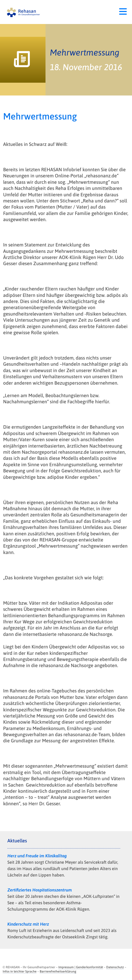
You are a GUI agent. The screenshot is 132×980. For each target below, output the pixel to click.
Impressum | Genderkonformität (81, 967)
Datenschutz (115, 967)
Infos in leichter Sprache (20, 971)
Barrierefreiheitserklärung (58, 971)
